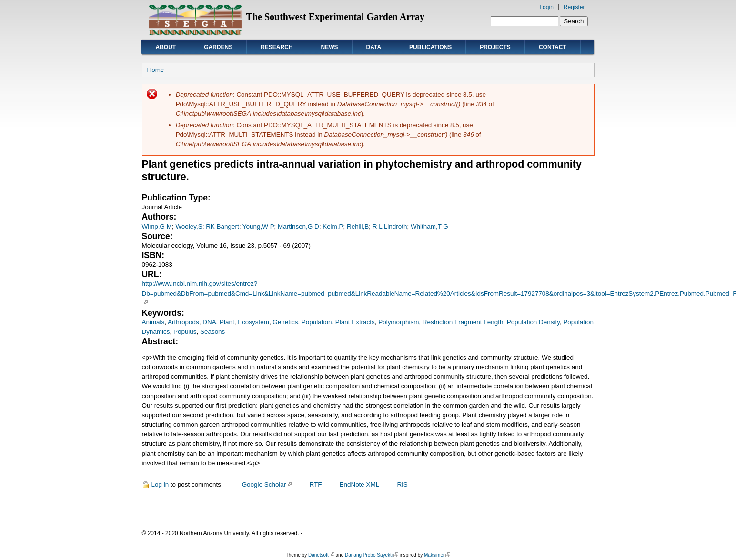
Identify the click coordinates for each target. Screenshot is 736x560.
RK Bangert (222, 226)
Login (546, 7)
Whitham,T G (429, 226)
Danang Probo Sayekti (372, 555)
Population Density (533, 322)
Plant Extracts (355, 322)
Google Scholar (267, 485)
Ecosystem (253, 322)
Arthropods (183, 322)
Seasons (212, 332)
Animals (153, 322)
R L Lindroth (390, 226)
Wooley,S (189, 226)
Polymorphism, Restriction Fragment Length (441, 322)
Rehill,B (358, 226)
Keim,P (333, 226)
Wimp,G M (157, 226)
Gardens (218, 47)
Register (574, 7)
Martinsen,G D (298, 226)
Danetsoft (321, 555)
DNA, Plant (218, 322)
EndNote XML (360, 485)
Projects (495, 47)
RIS (402, 485)
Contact (553, 47)
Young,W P (258, 226)
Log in (160, 485)
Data (374, 47)
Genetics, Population (302, 322)
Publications (430, 47)
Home (156, 70)
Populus (185, 332)
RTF (315, 485)
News (330, 47)
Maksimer (437, 555)
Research (277, 47)
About (166, 47)
